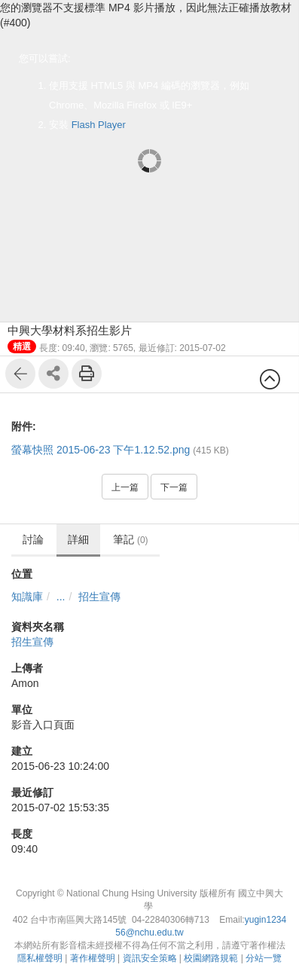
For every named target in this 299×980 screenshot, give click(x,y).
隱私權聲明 (40, 958)
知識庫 (27, 597)
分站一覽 (264, 958)
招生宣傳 (99, 597)
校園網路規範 (211, 958)
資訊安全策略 (150, 958)
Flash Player (99, 125)
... (61, 597)
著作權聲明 (93, 958)
